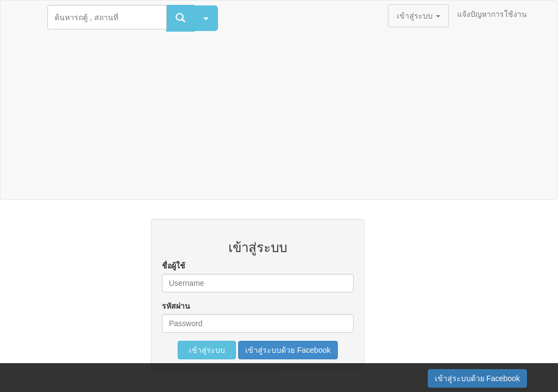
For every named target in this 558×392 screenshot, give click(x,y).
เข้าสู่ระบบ (207, 350)
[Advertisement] (279, 118)
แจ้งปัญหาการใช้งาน (492, 14)
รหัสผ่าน (176, 306)
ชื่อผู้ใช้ (174, 266)
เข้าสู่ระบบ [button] (418, 16)
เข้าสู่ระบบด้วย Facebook (288, 350)
